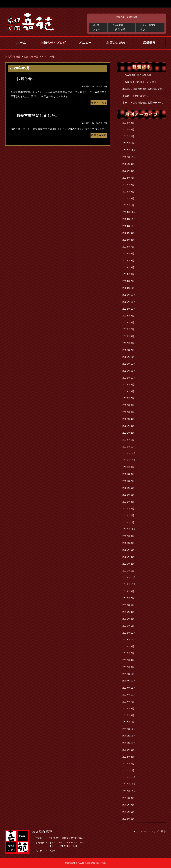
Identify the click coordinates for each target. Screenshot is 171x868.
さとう (99, 27)
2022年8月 (128, 391)
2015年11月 (129, 784)
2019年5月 (128, 605)
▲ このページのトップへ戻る (150, 831)
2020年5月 (128, 550)
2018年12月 (129, 633)
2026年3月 (128, 130)
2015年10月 (129, 791)
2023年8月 (128, 322)
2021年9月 (128, 467)
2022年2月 (128, 433)
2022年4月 (128, 419)
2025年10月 (129, 157)
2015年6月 (128, 812)
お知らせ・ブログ (53, 43)
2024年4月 (128, 267)
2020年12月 (129, 529)
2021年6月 (128, 488)
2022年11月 (129, 371)
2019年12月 (129, 577)
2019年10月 (129, 584)
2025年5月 (128, 192)
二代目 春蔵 (123, 27)
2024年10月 (129, 226)
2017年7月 (128, 702)
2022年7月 (128, 398)
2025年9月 (128, 164)
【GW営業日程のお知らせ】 (138, 75)
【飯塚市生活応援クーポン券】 (140, 82)
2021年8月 (128, 474)
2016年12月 (129, 729)
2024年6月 (128, 254)
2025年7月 (128, 178)
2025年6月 (128, 185)
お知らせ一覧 (31, 57)
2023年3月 (128, 343)
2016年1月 (128, 770)
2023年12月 (129, 295)
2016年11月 (129, 736)
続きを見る (99, 103)
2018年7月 (128, 653)
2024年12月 (129, 212)
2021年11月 (129, 453)
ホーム (21, 43)
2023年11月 (129, 302)
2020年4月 (128, 557)
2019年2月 (128, 619)
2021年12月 (129, 447)
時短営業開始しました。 (38, 116)
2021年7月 (128, 481)
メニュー (85, 43)
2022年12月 (129, 364)
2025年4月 (128, 198)
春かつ (151, 27)
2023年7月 (128, 329)
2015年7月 (128, 805)
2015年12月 (129, 777)
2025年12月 (129, 150)
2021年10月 (129, 460)
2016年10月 (129, 743)
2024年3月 (128, 274)
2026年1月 (128, 143)
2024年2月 (128, 281)
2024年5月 (128, 261)
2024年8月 (128, 240)
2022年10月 (129, 378)
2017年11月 (129, 688)
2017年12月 (129, 681)
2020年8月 (128, 543)
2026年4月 (128, 123)
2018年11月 (129, 640)
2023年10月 (129, 309)
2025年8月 (128, 171)
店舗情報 (149, 43)
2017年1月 (128, 722)
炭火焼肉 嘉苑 (13, 57)
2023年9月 (128, 316)
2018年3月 (128, 667)
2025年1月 (128, 205)
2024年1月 (128, 288)
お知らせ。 (26, 79)
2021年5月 (128, 495)
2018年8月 (128, 646)
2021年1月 (128, 522)
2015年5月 (128, 819)
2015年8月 (128, 798)
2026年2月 (128, 136)
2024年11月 (129, 219)
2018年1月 (128, 674)
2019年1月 (128, 626)
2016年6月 (128, 750)
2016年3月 (128, 764)
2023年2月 (128, 350)
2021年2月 (128, 515)
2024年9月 (128, 233)
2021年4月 (128, 502)
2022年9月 (128, 385)
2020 (44, 57)
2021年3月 (128, 509)
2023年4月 (128, 336)
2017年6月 (128, 709)
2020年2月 (128, 564)
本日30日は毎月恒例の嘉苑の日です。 (144, 89)
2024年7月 (128, 247)
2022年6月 (128, 405)
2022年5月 (128, 412)
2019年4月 (128, 612)
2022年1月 (128, 440)
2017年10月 (129, 695)
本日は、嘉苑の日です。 (136, 96)
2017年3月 (128, 715)
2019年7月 (128, 598)
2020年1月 (128, 571)
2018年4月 (128, 660)
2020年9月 (128, 536)
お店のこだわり (117, 43)
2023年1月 (128, 357)
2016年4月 (128, 757)
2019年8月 (128, 591)
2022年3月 (128, 426)
